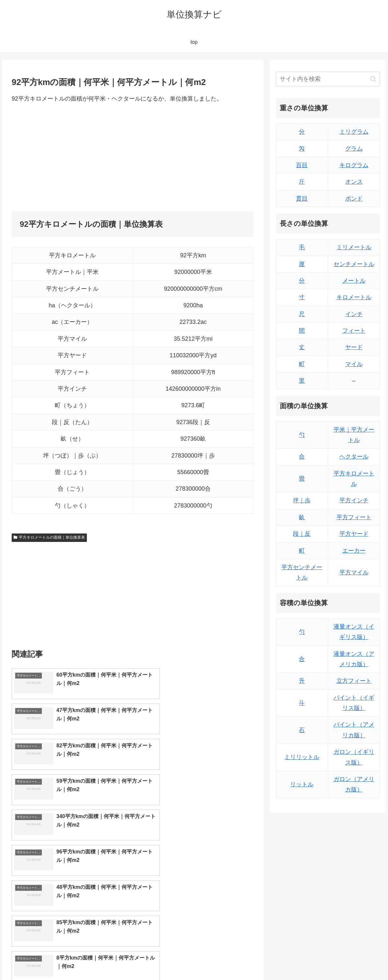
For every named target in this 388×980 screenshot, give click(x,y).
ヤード (354, 347)
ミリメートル (354, 247)
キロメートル (354, 297)
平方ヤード (354, 534)
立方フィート (354, 681)
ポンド (354, 199)
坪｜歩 (302, 500)
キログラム (354, 165)
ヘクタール (354, 457)
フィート (354, 331)
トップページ (316, 960)
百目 (302, 165)
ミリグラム (354, 132)
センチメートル (354, 264)
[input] (328, 79)
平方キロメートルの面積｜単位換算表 (49, 537)
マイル (354, 364)
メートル (354, 281)
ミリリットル (302, 757)
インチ (354, 314)
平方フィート (354, 517)
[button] (373, 79)
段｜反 (302, 534)
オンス (354, 182)
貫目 (302, 199)
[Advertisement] (72, 157)
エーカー (354, 551)
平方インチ (354, 500)
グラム (354, 149)
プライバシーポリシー (359, 960)
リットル (302, 784)
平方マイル (354, 572)
